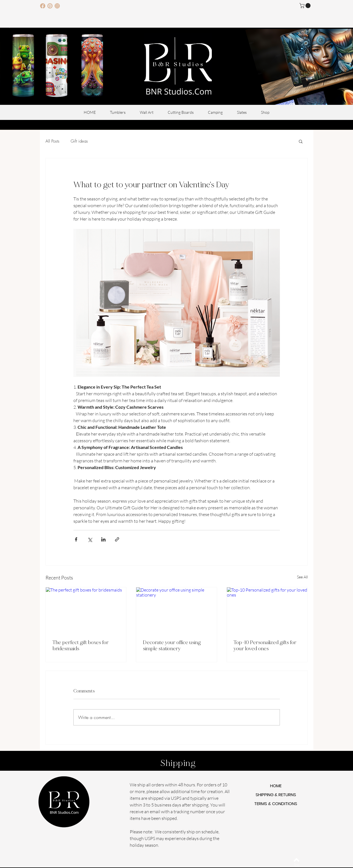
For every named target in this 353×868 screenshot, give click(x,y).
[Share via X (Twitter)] (90, 539)
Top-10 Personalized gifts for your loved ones (265, 645)
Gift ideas (79, 141)
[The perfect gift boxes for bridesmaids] (86, 610)
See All (302, 577)
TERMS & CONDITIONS (276, 804)
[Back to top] (296, 860)
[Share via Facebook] (76, 539)
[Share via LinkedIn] (103, 539)
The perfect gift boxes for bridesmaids (81, 645)
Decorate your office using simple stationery (172, 645)
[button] (306, 6)
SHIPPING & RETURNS (276, 795)
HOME (276, 786)
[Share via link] (117, 539)
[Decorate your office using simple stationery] (176, 610)
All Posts (52, 141)
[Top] (297, 865)
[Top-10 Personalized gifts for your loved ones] (267, 610)
